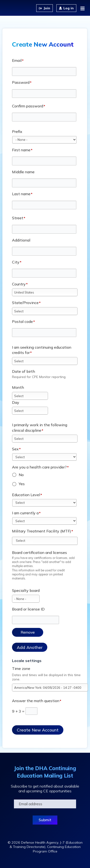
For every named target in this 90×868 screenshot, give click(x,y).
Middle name (23, 172)
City (16, 262)
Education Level (26, 495)
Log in (69, 8)
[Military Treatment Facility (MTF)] (24, 541)
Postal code (22, 321)
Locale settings (27, 661)
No (21, 475)
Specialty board (26, 590)
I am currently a (25, 513)
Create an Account (45, 8)
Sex (15, 449)
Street (18, 218)
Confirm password (28, 106)
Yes (22, 484)
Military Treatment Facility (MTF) (42, 531)
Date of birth (24, 371)
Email (17, 60)
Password (21, 82)
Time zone (21, 668)
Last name (21, 194)
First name (21, 150)
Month (18, 387)
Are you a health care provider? (39, 467)
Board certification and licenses (39, 552)
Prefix (17, 132)
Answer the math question (36, 701)
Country (19, 284)
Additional (21, 240)
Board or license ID (28, 609)
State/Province (25, 303)
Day (16, 402)
